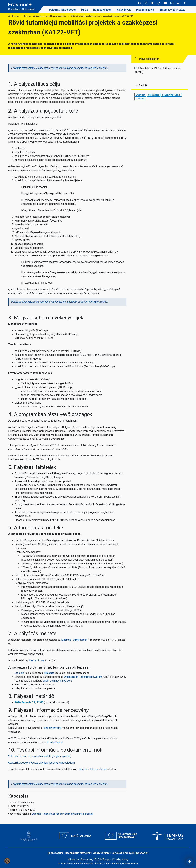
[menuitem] (63, 10)
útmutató (49, 673)
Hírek (85, 10)
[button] (139, 3)
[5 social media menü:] (165, 3)
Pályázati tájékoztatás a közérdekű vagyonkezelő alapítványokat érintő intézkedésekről (60, 68)
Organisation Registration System (83, 677)
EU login (20, 673)
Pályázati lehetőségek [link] (63, 10)
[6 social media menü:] (172, 3)
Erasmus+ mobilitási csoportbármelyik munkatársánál (62, 814)
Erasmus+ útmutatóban (74, 640)
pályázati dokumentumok (93, 769)
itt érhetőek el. (55, 742)
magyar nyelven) (63, 681)
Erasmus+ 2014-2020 (172, 10)
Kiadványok (124, 10)
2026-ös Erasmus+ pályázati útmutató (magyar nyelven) (40, 756)
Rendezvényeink (52, 728)
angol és (48, 681)
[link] (185, 3)
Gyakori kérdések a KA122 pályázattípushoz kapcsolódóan (42, 763)
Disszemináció (145, 10)
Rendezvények (102, 10)
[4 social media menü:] (159, 3)
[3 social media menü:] (152, 3)
